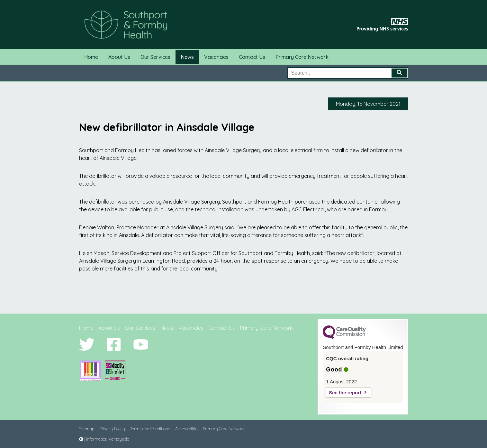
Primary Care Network (302, 57)
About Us (119, 57)
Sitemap (87, 429)
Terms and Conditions (150, 429)
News (187, 57)
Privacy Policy (112, 429)
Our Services (155, 57)
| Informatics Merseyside (104, 439)
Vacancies (216, 57)
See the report (345, 393)
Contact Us (252, 57)
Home (91, 57)
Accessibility (186, 429)
